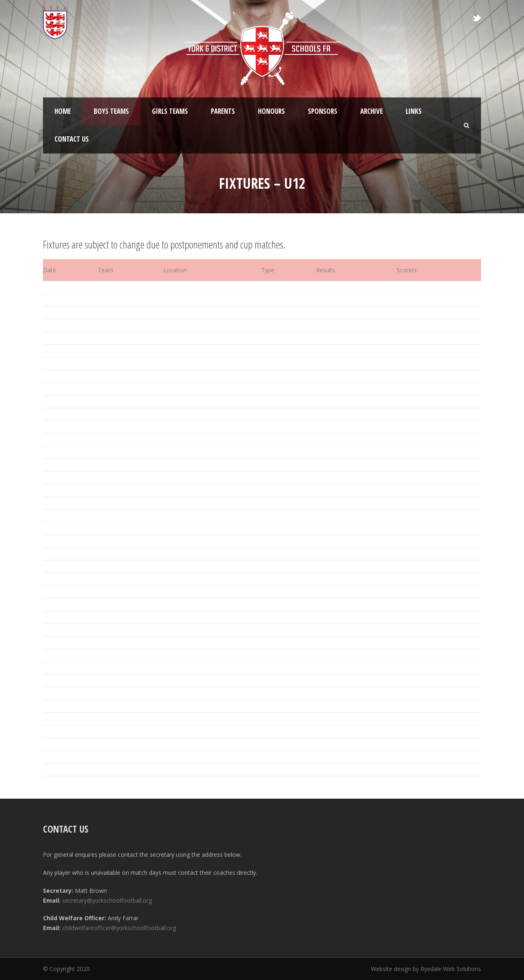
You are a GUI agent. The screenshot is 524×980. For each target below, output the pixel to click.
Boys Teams (111, 111)
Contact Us (72, 139)
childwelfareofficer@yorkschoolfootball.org (119, 928)
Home (63, 111)
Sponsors (323, 111)
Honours (271, 111)
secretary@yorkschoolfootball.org (107, 900)
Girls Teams (170, 111)
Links (414, 111)
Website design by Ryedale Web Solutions (426, 969)
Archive (372, 111)
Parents (223, 111)
